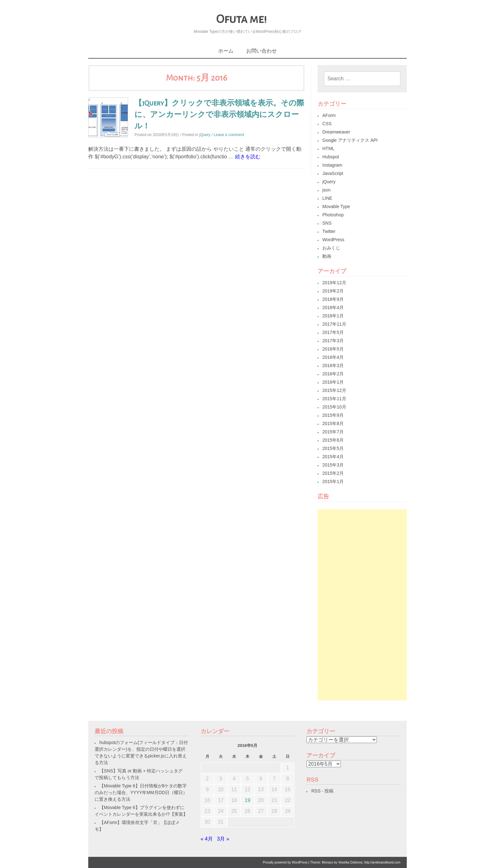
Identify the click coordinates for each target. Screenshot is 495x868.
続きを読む (248, 157)
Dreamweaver (336, 132)
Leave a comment (229, 135)
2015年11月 (334, 399)
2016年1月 (333, 382)
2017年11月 (334, 324)
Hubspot (331, 157)
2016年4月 (333, 357)
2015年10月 (334, 407)
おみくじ (331, 248)
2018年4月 (333, 307)
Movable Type (336, 206)
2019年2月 (333, 291)
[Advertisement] (362, 605)
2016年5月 (333, 349)
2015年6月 (333, 440)
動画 (327, 256)
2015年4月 (333, 457)
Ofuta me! (241, 19)
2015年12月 (334, 390)
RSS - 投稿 (322, 791)
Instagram (332, 165)
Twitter (329, 231)
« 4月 (207, 839)
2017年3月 (333, 341)
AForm (329, 115)
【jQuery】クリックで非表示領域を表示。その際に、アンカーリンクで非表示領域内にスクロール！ (219, 115)
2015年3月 (333, 465)
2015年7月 (333, 432)
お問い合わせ (262, 51)
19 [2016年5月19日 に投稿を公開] (247, 800)
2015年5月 (333, 448)
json (326, 190)
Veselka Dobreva (350, 862)
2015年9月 (333, 415)
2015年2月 (333, 473)
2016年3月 (333, 365)
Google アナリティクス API (350, 140)
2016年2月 (333, 374)
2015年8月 (333, 423)
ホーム (226, 51)
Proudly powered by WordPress (285, 862)
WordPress (333, 240)
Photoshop (333, 215)
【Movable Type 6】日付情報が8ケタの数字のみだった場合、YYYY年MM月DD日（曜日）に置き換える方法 (141, 792)
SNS (327, 223)
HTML (328, 148)
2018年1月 (333, 316)
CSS (327, 124)
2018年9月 (333, 299)
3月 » (223, 839)
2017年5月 (333, 332)
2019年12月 (334, 283)
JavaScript (333, 173)
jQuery (205, 135)
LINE (327, 198)
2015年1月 (333, 481)
